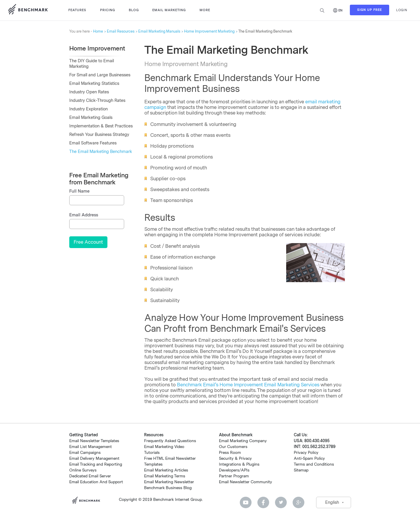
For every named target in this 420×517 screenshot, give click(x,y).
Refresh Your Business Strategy (99, 135)
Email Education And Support (96, 482)
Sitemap (301, 470)
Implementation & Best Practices (101, 126)
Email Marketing (169, 10)
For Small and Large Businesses (100, 75)
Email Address (84, 215)
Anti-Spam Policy (309, 458)
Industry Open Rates (89, 92)
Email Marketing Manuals (159, 31)
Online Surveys (83, 470)
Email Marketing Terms (165, 476)
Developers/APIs (234, 470)
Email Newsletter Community (246, 482)
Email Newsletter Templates (94, 441)
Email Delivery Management (94, 458)
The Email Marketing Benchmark (101, 152)
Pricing (108, 10)
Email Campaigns (85, 453)
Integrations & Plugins (239, 464)
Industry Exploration (88, 109)
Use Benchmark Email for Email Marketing (28, 10)
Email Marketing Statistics (94, 84)
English (332, 502)
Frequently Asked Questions (170, 441)
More (205, 10)
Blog (134, 10)
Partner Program (234, 476)
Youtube (246, 502)
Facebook (263, 502)
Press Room (230, 453)
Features (77, 10)
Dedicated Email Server (90, 476)
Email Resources (121, 31)
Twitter (281, 502)
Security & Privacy (235, 458)
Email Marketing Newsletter (169, 482)
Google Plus (298, 502)
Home (98, 31)
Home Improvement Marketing (209, 31)
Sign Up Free (370, 10)
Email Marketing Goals (91, 118)
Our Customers (233, 447)
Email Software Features (93, 143)
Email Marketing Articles (166, 470)
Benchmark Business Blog (168, 488)
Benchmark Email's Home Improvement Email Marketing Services (248, 385)
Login (402, 10)
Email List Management (91, 447)
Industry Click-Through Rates (97, 101)
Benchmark (88, 501)
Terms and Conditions (314, 464)
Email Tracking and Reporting (96, 464)
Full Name (79, 191)
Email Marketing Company (243, 441)
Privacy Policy (306, 453)
